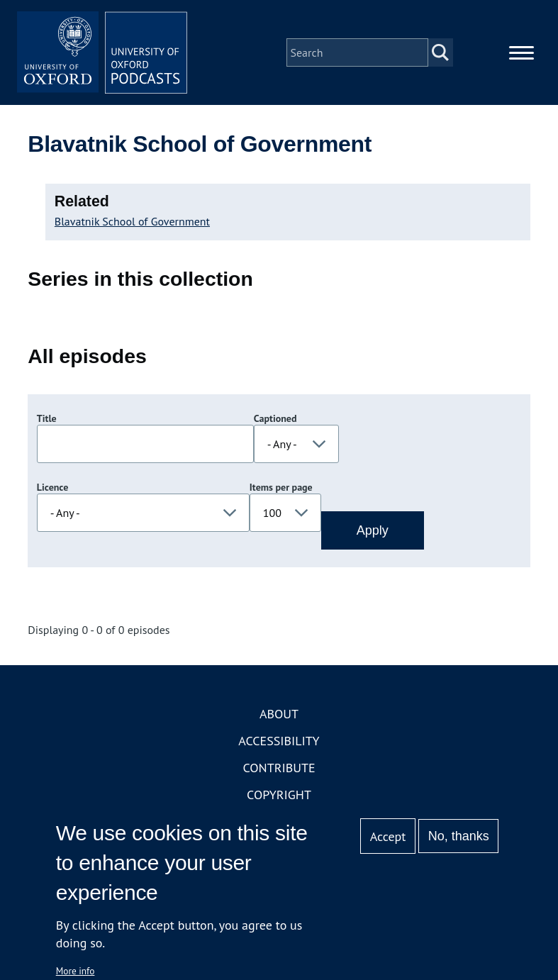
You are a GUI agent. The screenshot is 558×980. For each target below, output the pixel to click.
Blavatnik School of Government (132, 221)
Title (47, 418)
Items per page (281, 487)
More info (76, 971)
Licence (52, 487)
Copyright (279, 795)
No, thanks (459, 836)
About (279, 714)
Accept (388, 836)
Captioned (275, 418)
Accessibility (279, 741)
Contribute (279, 768)
